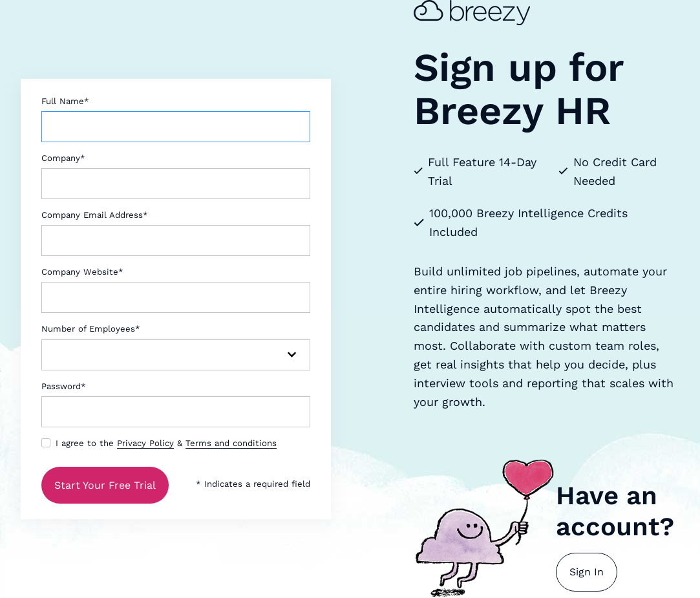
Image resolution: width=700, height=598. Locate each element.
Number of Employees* (91, 329)
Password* (64, 386)
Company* (63, 158)
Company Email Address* (95, 215)
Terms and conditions (231, 443)
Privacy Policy (145, 443)
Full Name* (65, 101)
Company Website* (82, 272)
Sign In (587, 572)
